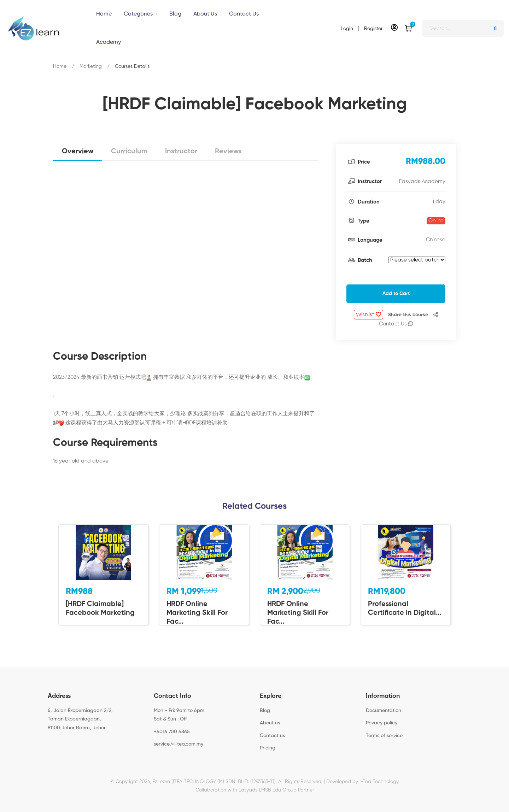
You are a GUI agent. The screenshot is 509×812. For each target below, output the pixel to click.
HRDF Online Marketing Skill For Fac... (197, 613)
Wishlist (368, 314)
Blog (265, 711)
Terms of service (384, 736)
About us (270, 723)
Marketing (91, 66)
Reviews (228, 152)
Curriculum (129, 152)
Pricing (268, 748)
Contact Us (396, 324)
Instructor (181, 152)
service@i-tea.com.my (179, 744)
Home (60, 66)
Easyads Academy (422, 181)
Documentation (384, 711)
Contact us (272, 736)
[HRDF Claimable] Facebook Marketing (100, 609)
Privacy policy (382, 723)
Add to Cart (396, 294)
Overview (78, 152)
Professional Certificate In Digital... (405, 609)
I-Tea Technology (379, 782)
